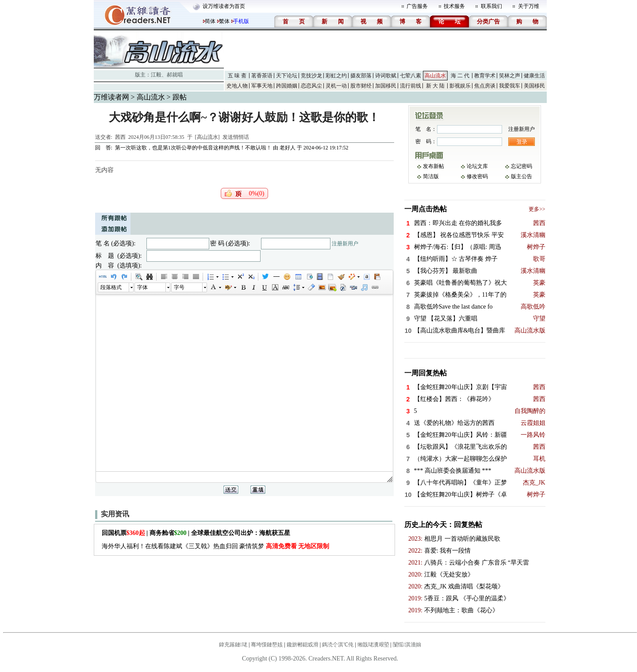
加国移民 (386, 86)
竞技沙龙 (311, 76)
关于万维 (529, 6)
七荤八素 (411, 76)
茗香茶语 (262, 76)
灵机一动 (336, 86)
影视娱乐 (460, 86)
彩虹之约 (336, 76)
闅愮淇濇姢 (407, 645)
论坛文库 (477, 166)
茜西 (120, 137)
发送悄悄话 (236, 137)
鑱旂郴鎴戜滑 (303, 645)
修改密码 (477, 176)
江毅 (156, 75)
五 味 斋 (237, 76)
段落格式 (111, 287)
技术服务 (454, 6)
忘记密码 (522, 166)
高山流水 (435, 76)
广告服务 (417, 6)
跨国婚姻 (287, 86)
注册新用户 (345, 244)
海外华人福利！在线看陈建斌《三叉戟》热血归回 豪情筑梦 (216, 546)
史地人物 (237, 86)
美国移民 (534, 86)
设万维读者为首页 (224, 6)
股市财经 (361, 86)
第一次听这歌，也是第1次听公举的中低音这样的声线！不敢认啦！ (193, 148)
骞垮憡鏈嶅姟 (267, 645)
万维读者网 (111, 97)
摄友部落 (361, 76)
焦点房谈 (485, 86)
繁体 (224, 21)
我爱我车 (510, 86)
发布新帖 (434, 166)
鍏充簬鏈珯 (233, 645)
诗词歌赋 (386, 76)
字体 (142, 287)
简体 (210, 21)
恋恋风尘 (311, 86)
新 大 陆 (435, 86)
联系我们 (491, 6)
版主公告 (522, 176)
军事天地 (262, 86)
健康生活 (534, 76)
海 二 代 (460, 76)
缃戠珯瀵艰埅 (373, 645)
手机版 (241, 21)
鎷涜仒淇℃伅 (338, 645)
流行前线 (411, 86)
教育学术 (485, 76)
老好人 (288, 148)
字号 (179, 287)
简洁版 (431, 176)
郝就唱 (175, 75)
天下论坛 (287, 76)
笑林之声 (510, 76)
